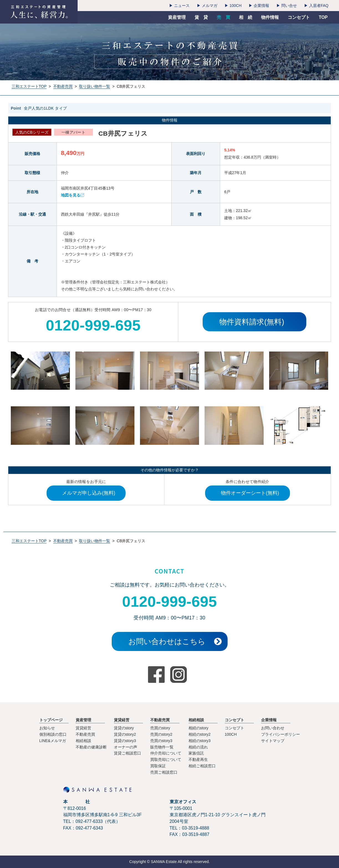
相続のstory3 (200, 741)
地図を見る (71, 195)
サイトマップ (273, 741)
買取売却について (166, 759)
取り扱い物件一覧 (95, 86)
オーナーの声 (126, 747)
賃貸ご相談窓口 (128, 753)
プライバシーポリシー (281, 734)
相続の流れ (198, 747)
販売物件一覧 (162, 747)
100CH (231, 734)
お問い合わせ (273, 728)
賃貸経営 (83, 728)
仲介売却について (166, 753)
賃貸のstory (124, 728)
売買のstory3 (161, 741)
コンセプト (235, 728)
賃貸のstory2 (125, 734)
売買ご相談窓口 (164, 772)
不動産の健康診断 (91, 747)
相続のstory (198, 728)
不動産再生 (198, 759)
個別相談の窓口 (53, 734)
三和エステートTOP (29, 86)
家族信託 (196, 753)
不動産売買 (63, 86)
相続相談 (83, 741)
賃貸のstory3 (125, 741)
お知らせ (47, 728)
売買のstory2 (161, 734)
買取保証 (158, 766)
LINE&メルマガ (53, 741)
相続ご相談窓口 (202, 766)
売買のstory (160, 728)
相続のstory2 (200, 734)
